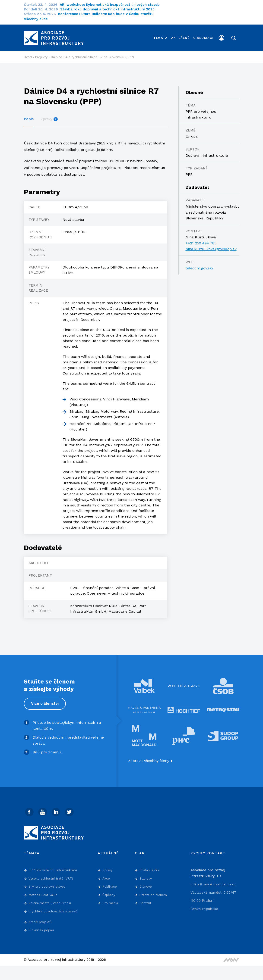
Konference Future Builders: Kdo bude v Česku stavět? (109, 14)
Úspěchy (110, 892)
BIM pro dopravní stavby (50, 883)
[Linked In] (57, 808)
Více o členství (46, 700)
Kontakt (146, 900)
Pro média (111, 900)
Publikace (111, 883)
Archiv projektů (41, 919)
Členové (146, 883)
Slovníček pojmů (42, 927)
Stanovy (146, 875)
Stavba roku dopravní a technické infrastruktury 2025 (110, 9)
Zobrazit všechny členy (149, 757)
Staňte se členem (154, 892)
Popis (29, 115)
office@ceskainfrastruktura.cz (216, 881)
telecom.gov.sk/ (200, 264)
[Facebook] (30, 808)
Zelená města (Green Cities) (52, 900)
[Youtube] (44, 808)
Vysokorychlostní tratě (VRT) (53, 875)
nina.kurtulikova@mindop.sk (211, 245)
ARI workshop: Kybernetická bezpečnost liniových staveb (113, 5)
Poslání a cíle (151, 867)
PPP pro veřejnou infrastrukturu (55, 867)
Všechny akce (36, 19)
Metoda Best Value (44, 892)
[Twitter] (71, 808)
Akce (107, 875)
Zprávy (49, 115)
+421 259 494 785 (201, 239)
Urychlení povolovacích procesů (56, 908)
